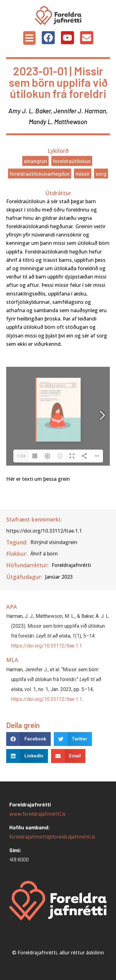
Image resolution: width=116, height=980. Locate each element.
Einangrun (35, 161)
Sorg (101, 174)
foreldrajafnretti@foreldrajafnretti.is (52, 836)
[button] (29, 38)
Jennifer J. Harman (80, 111)
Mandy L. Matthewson (58, 121)
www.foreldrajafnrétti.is (37, 814)
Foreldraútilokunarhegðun (40, 174)
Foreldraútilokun (72, 161)
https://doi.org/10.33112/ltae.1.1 (47, 646)
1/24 (21, 456)
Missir (83, 174)
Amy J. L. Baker (30, 111)
